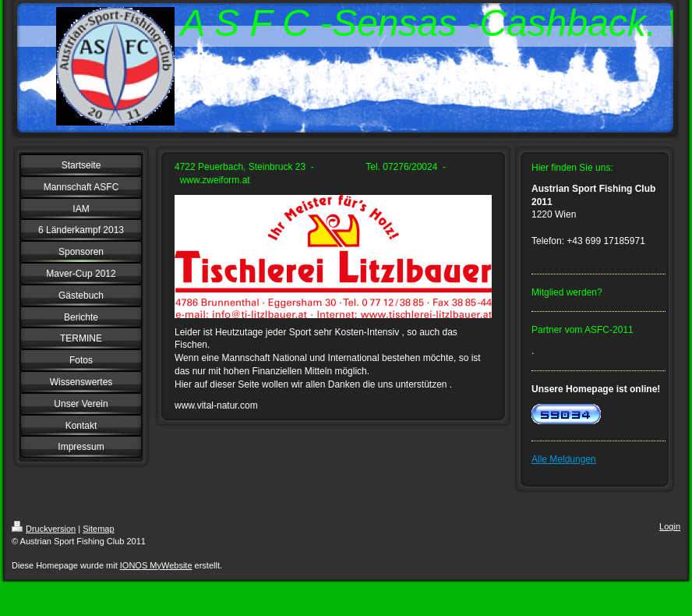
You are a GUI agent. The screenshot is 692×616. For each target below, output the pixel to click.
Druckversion (44, 529)
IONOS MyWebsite (156, 565)
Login (670, 526)
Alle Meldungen (564, 459)
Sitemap (98, 529)
